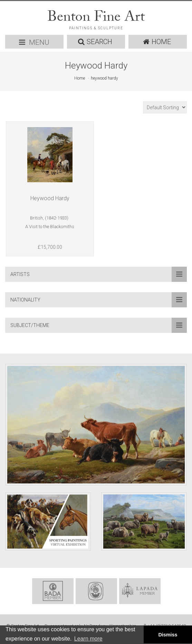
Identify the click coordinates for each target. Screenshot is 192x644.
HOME (157, 42)
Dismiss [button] (168, 635)
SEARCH (95, 42)
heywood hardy (104, 78)
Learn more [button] (88, 639)
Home (80, 78)
